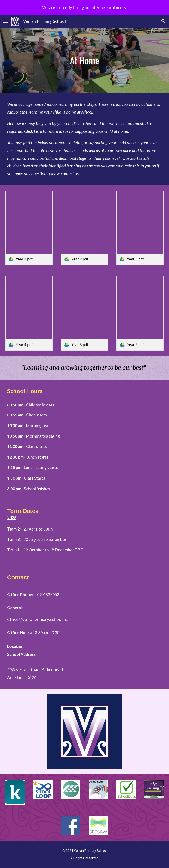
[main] (84, 60)
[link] (29, 228)
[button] (6, 21)
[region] (84, 7)
